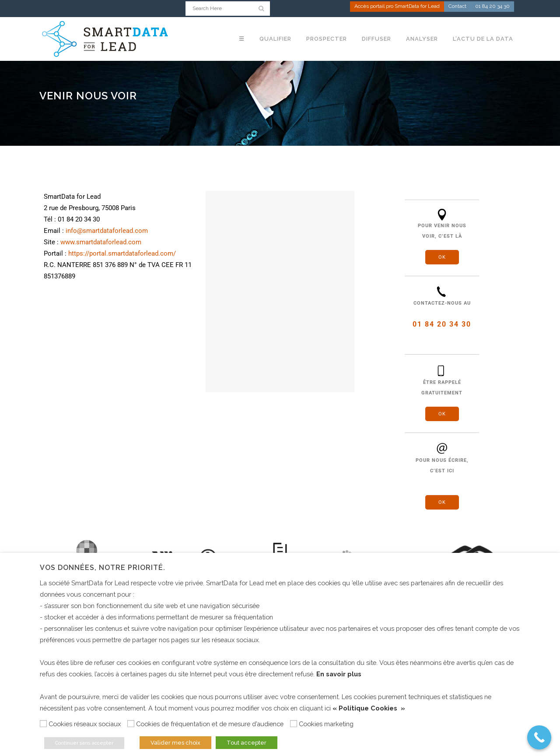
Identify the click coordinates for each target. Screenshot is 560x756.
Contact (457, 7)
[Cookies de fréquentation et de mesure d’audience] (131, 724)
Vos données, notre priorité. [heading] (103, 568)
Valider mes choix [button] (175, 743)
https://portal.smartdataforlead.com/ (122, 253)
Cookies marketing (326, 724)
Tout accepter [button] (247, 743)
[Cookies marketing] (294, 724)
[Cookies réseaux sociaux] (43, 724)
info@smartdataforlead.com (107, 231)
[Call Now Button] (539, 737)
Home (47, 140)
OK (442, 257)
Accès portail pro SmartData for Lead (397, 7)
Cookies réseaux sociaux (85, 724)
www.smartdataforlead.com (101, 242)
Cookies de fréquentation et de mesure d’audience (210, 724)
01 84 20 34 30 (492, 7)
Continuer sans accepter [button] (84, 743)
